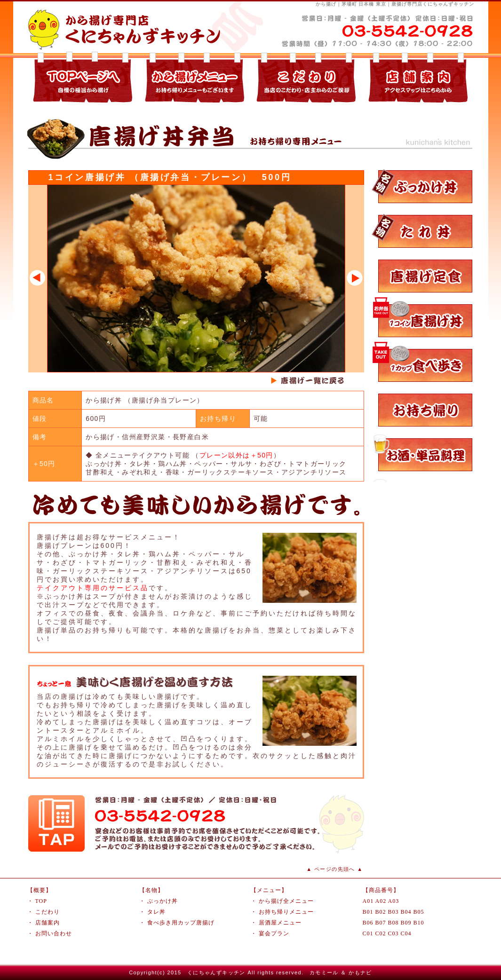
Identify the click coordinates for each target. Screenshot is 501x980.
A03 (394, 901)
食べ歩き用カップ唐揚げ (181, 923)
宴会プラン (274, 933)
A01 (368, 901)
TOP (41, 901)
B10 (419, 923)
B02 (381, 912)
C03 (394, 933)
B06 (368, 923)
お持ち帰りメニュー (286, 912)
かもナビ (360, 972)
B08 (394, 923)
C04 (406, 933)
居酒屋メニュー (280, 923)
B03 (394, 912)
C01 (368, 933)
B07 (381, 923)
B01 (368, 912)
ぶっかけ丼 (163, 901)
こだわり (48, 912)
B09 (406, 923)
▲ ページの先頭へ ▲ (334, 869)
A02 (381, 901)
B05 (419, 912)
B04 (406, 912)
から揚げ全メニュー (286, 901)
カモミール (324, 972)
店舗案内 (48, 923)
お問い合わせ (54, 933)
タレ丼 (156, 912)
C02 (381, 933)
